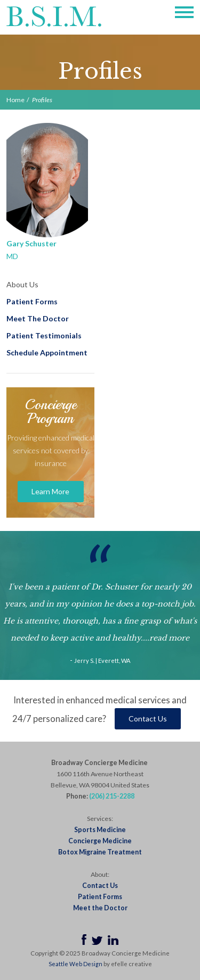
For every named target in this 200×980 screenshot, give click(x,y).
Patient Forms (32, 301)
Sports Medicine (100, 830)
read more (169, 638)
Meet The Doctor (38, 318)
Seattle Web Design (75, 964)
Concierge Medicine (100, 841)
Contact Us (148, 719)
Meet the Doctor (100, 908)
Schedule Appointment (47, 352)
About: (100, 874)
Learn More (50, 491)
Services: (100, 819)
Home (15, 100)
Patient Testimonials (44, 335)
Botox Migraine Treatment (100, 852)
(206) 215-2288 (112, 796)
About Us (22, 284)
